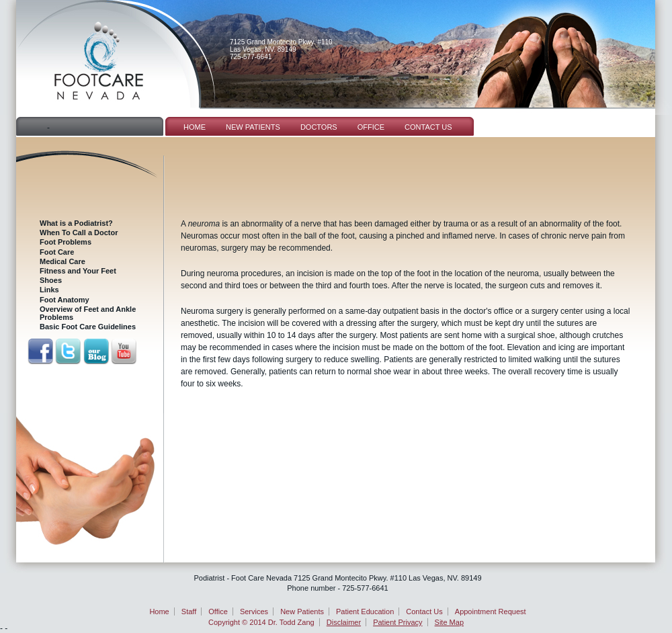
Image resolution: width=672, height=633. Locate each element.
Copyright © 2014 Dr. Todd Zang (261, 622)
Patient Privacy (397, 622)
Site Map (449, 622)
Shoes (51, 280)
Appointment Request (491, 611)
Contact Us (428, 127)
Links (49, 290)
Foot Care (57, 252)
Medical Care (62, 261)
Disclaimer (344, 622)
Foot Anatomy (65, 300)
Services (254, 611)
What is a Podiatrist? (76, 223)
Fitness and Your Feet (78, 271)
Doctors (319, 127)
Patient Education (365, 611)
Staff (189, 611)
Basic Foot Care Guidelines (88, 327)
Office (371, 127)
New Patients (253, 127)
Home (195, 127)
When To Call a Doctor (79, 233)
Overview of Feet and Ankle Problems (88, 313)
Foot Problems (66, 242)
